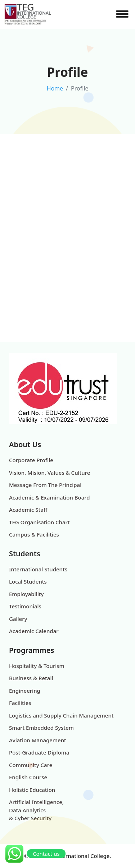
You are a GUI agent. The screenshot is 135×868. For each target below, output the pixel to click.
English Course (28, 777)
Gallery (18, 619)
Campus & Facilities (34, 534)
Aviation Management (38, 740)
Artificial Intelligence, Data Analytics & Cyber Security (36, 810)
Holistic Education (32, 790)
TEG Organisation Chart (39, 522)
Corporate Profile (31, 460)
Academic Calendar (34, 631)
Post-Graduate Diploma (39, 752)
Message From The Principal (45, 485)
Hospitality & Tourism (37, 666)
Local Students (28, 581)
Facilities (20, 703)
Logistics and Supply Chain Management (61, 715)
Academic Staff (28, 510)
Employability (26, 594)
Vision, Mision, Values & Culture (49, 473)
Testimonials (25, 606)
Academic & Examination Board (49, 497)
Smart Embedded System (41, 728)
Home (55, 88)
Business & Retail (31, 678)
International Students (38, 569)
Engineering (25, 691)
